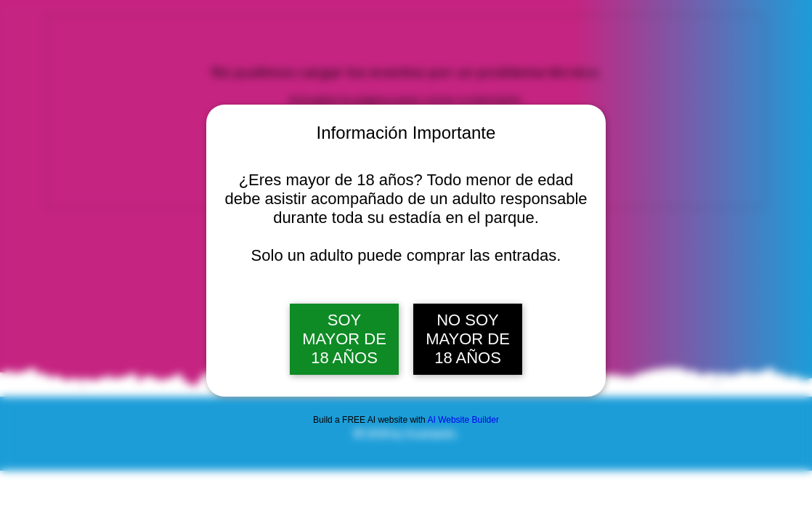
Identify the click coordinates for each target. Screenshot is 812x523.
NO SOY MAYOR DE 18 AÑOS (468, 339)
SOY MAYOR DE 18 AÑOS (344, 339)
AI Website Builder (463, 420)
